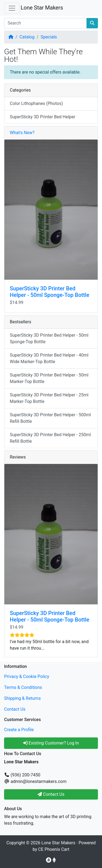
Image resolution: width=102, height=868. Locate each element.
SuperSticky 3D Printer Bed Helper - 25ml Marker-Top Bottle (49, 398)
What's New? (22, 133)
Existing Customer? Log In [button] (51, 743)
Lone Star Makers (42, 8)
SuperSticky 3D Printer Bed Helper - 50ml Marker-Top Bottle (49, 378)
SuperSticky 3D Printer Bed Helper (43, 117)
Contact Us (15, 709)
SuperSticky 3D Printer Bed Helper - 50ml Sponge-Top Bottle (50, 292)
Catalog (27, 37)
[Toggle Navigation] (12, 8)
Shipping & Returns (22, 698)
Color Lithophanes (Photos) (36, 103)
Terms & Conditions (23, 687)
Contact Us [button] (51, 794)
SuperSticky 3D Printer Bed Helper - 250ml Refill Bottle (50, 438)
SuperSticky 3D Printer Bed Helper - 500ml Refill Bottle (50, 418)
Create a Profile (19, 730)
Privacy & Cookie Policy (27, 676)
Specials (49, 37)
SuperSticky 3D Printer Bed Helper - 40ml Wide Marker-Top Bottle (49, 358)
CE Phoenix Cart (54, 849)
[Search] (45, 23)
